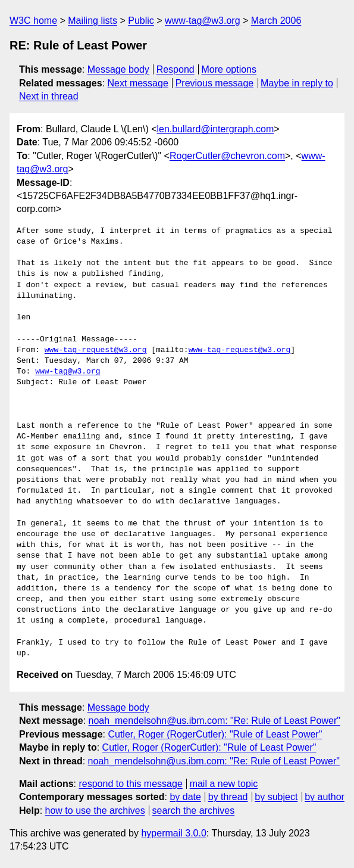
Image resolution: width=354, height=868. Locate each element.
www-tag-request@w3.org (96, 350)
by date (185, 797)
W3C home (33, 21)
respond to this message (130, 784)
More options (229, 69)
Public (141, 21)
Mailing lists (93, 21)
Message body (118, 69)
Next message (138, 83)
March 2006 (276, 21)
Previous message (215, 83)
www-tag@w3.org (203, 21)
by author (325, 797)
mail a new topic (224, 784)
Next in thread (49, 96)
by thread (228, 797)
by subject (276, 797)
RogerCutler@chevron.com (227, 156)
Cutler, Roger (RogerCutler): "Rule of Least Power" (215, 734)
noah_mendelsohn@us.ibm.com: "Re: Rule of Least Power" (214, 721)
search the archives (194, 811)
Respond (176, 69)
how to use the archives (95, 811)
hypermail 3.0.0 (173, 833)
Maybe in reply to (297, 83)
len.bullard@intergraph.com (216, 129)
